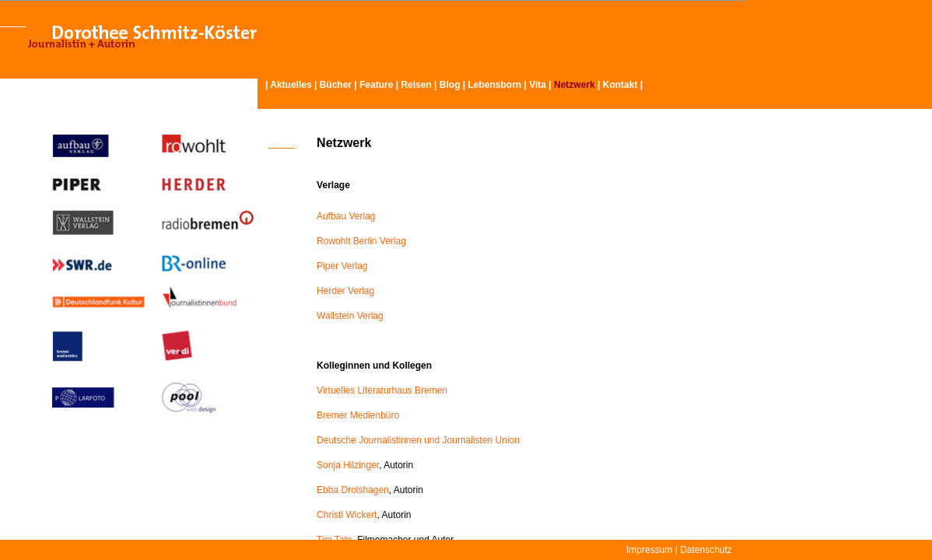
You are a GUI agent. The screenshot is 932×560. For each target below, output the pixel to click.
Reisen (416, 85)
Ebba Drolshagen (353, 490)
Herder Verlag (345, 291)
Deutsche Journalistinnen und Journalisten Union (418, 440)
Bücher (336, 85)
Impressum (649, 550)
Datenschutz (706, 550)
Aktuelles (291, 85)
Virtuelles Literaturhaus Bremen (382, 390)
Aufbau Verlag (346, 216)
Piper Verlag (342, 266)
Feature (376, 85)
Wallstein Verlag (350, 316)
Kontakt (620, 85)
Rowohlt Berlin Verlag (361, 241)
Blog (450, 85)
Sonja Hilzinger (348, 465)
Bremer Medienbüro (358, 415)
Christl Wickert (347, 515)
